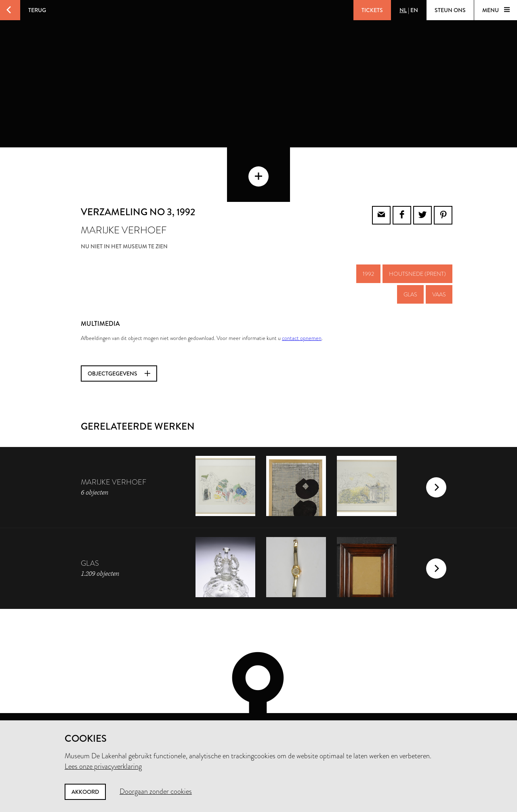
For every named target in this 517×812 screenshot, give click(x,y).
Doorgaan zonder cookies (156, 791)
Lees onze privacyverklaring (103, 766)
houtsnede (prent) (417, 235)
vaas (439, 256)
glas (410, 256)
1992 (368, 235)
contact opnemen (302, 300)
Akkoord (85, 792)
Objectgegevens (119, 335)
